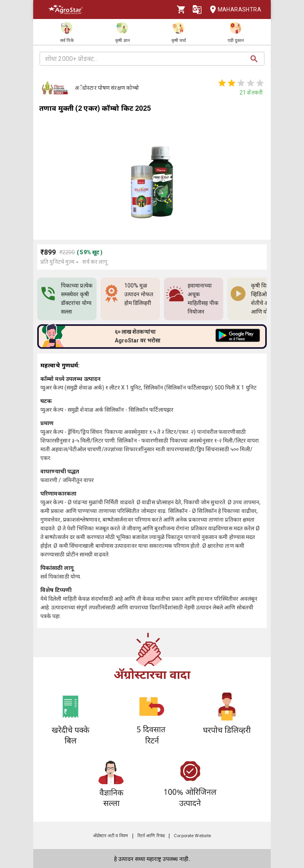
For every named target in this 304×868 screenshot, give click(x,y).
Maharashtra (233, 10)
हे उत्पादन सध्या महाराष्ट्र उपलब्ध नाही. (152, 859)
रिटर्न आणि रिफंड (151, 836)
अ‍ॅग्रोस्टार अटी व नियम (111, 836)
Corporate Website (192, 836)
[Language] (197, 9)
